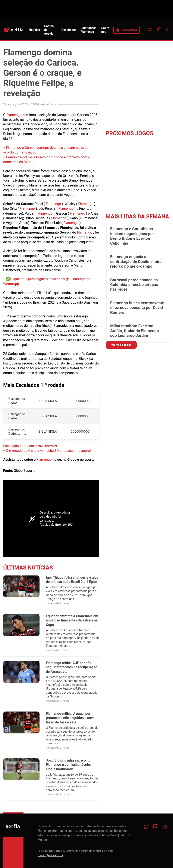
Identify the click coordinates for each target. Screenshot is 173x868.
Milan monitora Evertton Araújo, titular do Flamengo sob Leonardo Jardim (135, 331)
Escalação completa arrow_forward (30, 446)
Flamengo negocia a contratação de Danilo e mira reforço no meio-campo (136, 262)
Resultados (69, 30)
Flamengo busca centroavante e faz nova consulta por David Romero (137, 308)
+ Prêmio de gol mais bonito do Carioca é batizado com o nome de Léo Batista (47, 160)
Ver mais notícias (121, 345)
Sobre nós (105, 30)
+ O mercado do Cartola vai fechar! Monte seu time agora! (47, 451)
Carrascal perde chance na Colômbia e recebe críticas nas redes (134, 285)
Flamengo (14, 115)
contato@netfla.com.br (50, 855)
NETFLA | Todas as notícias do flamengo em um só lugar (14, 30)
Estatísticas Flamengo (89, 30)
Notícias (34, 30)
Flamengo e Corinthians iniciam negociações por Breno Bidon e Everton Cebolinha (132, 236)
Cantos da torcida (49, 30)
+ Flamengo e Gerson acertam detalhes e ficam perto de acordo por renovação (46, 150)
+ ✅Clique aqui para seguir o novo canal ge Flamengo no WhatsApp (47, 281)
